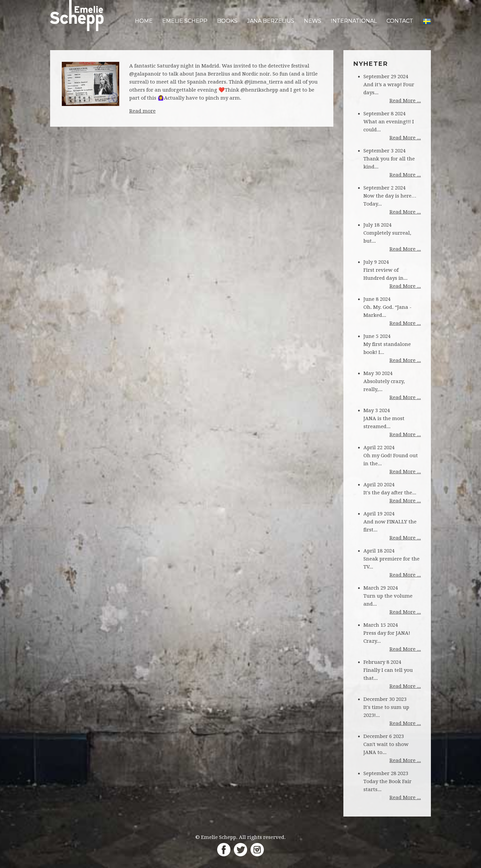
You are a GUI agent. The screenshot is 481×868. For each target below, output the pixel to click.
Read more (142, 111)
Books (227, 21)
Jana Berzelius (271, 21)
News (313, 21)
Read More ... (405, 101)
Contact (400, 21)
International (354, 21)
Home (144, 21)
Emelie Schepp (185, 21)
